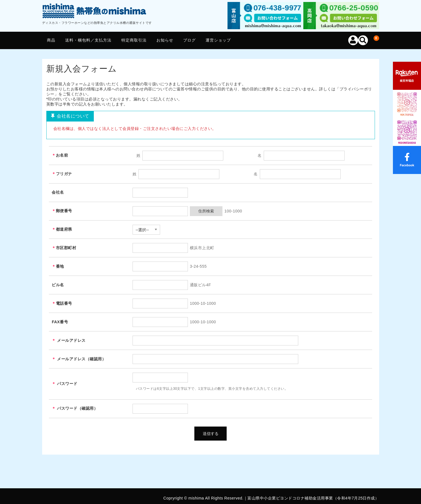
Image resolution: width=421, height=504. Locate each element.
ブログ (189, 40)
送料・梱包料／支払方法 (88, 40)
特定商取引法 (134, 40)
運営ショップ (218, 40)
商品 (51, 40)
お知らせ (165, 40)
